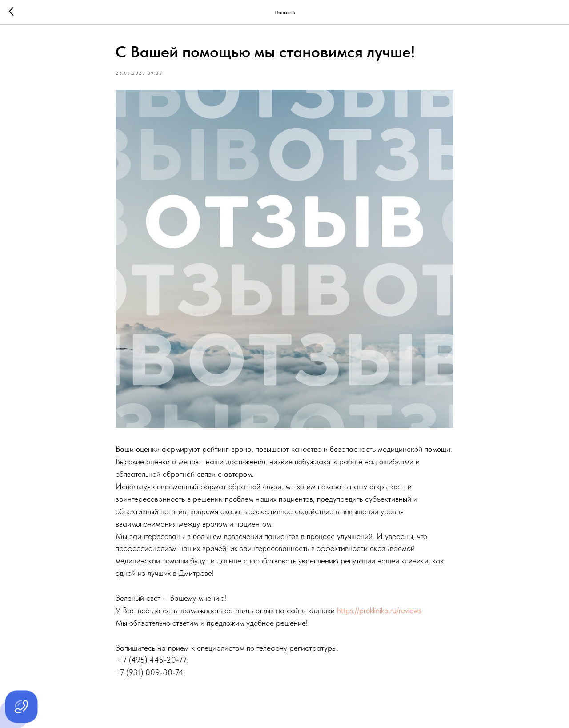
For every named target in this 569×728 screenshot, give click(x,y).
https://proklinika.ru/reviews (379, 610)
